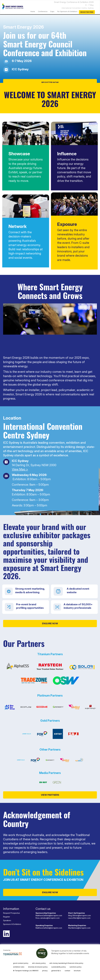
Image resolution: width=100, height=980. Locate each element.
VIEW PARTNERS (50, 795)
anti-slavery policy (39, 963)
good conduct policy (21, 963)
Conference (43, 11)
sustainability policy (59, 967)
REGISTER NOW (50, 83)
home (33, 11)
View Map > (20, 469)
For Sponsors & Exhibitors (67, 11)
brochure (77, 971)
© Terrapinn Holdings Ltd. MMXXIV (26, 971)
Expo (52, 11)
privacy (45, 971)
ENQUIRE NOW (50, 623)
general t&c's (56, 971)
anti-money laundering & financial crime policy (66, 963)
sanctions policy (76, 967)
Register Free (87, 12)
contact (67, 971)
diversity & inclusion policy (38, 967)
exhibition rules (19, 967)
